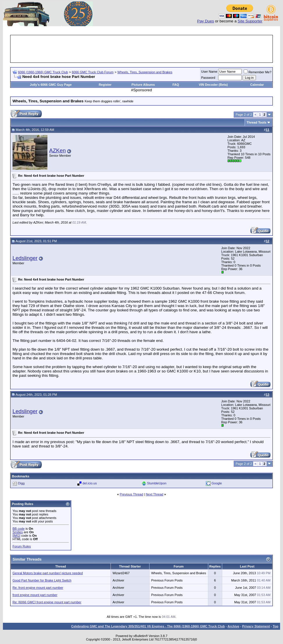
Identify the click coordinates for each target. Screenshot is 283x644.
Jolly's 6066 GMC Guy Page (51, 85)
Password (208, 78)
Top (276, 626)
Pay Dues (206, 21)
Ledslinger (25, 258)
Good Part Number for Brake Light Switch (42, 580)
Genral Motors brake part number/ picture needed (48, 573)
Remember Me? (258, 72)
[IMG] (16, 536)
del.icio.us (90, 483)
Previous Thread (132, 494)
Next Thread (154, 494)
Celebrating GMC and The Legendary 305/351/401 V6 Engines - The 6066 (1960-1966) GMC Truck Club (148, 626)
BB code (19, 529)
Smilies (18, 532)
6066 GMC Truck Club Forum (93, 72)
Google (217, 483)
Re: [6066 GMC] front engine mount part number (47, 602)
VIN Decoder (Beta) (213, 85)
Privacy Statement (256, 626)
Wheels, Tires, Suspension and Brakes (145, 72)
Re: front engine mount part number (38, 588)
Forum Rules (22, 546)
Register (105, 85)
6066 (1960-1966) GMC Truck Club (43, 72)
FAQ (176, 85)
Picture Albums (143, 85)
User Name (209, 72)
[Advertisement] (142, 49)
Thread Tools (257, 122)
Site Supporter (250, 21)
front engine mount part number (35, 595)
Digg (21, 483)
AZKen (57, 150)
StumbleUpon (157, 483)
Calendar (257, 85)
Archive (233, 626)
